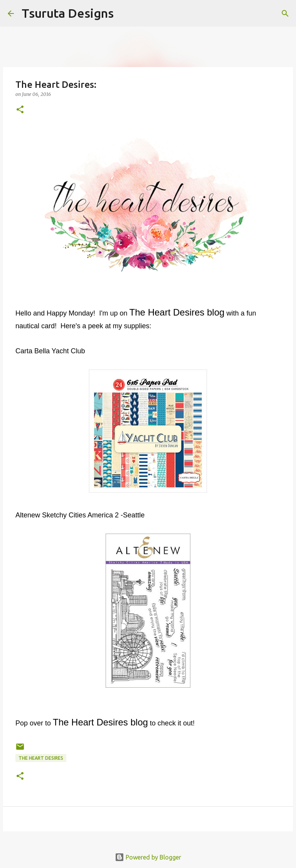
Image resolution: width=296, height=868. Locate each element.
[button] (20, 110)
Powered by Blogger (148, 857)
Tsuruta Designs (68, 13)
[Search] (124, 13)
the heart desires (41, 758)
